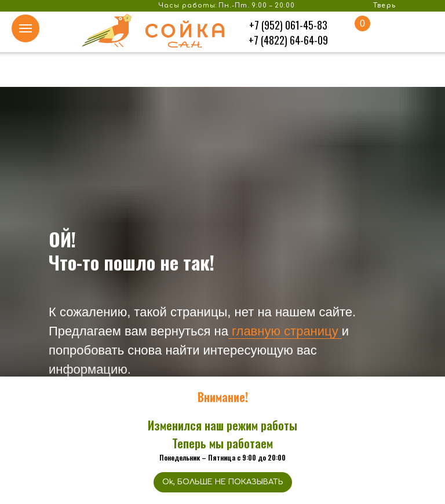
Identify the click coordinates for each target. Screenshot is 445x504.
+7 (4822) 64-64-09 (288, 40)
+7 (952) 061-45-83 (288, 25)
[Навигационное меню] (25, 28)
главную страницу (283, 331)
